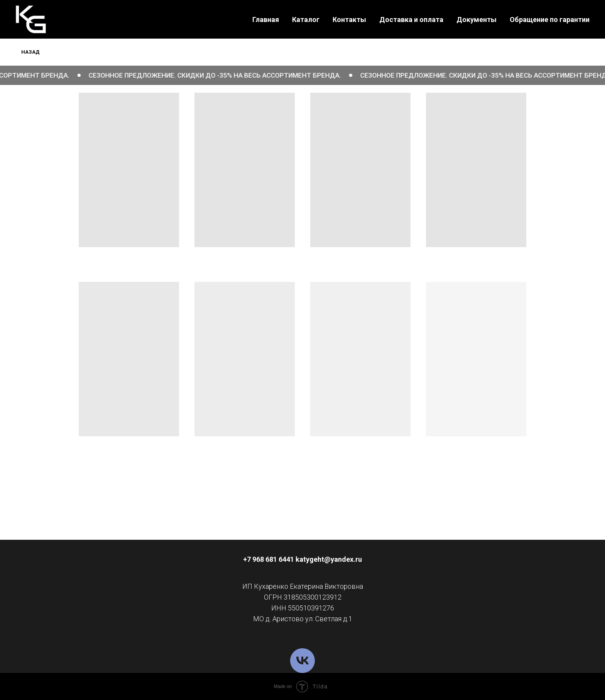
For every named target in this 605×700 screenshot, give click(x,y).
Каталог (306, 19)
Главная (266, 19)
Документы (477, 19)
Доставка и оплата (411, 19)
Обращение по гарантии (550, 19)
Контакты (349, 19)
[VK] (302, 661)
